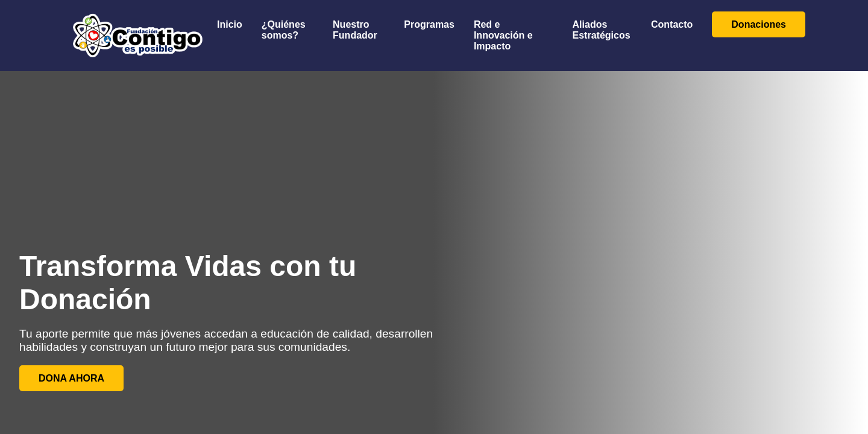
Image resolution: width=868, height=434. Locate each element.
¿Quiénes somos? (284, 30)
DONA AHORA (71, 378)
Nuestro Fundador (355, 30)
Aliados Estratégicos (602, 30)
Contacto (672, 24)
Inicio (230, 24)
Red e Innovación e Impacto (503, 35)
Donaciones (759, 24)
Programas (429, 24)
